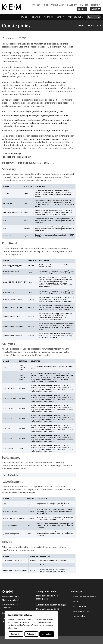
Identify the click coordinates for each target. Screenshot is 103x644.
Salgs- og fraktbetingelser (85, 597)
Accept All (47, 634)
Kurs (45, 5)
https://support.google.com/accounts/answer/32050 (39, 112)
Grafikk (37, 17)
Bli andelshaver (80, 606)
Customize (16, 634)
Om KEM (84, 5)
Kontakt (95, 5)
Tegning (49, 17)
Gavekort (72, 5)
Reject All (31, 634)
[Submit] (99, 17)
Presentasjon (76, 17)
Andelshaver (58, 5)
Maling (24, 17)
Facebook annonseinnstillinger (16, 157)
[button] (82, 9)
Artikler (36, 5)
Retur (76, 602)
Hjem (81, 25)
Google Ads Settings (11, 154)
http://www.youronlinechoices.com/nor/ (42, 139)
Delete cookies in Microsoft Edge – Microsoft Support (44, 130)
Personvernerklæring (82, 611)
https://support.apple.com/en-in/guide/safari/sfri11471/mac (39, 116)
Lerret (61, 17)
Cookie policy (79, 616)
